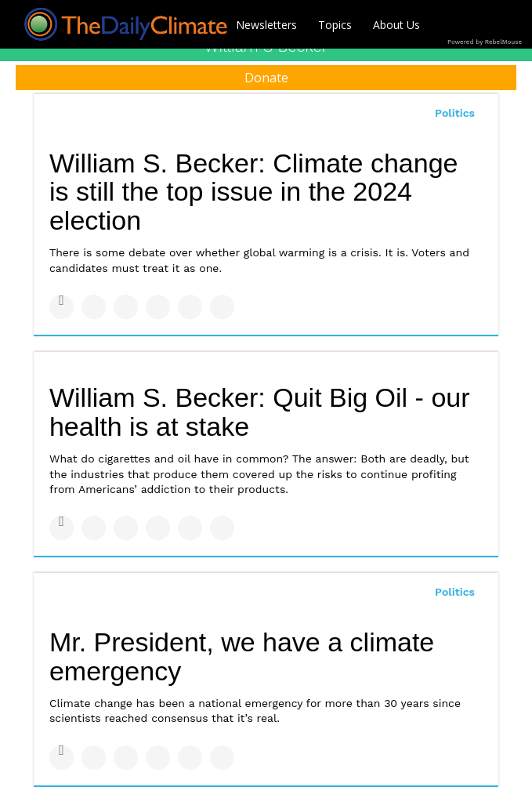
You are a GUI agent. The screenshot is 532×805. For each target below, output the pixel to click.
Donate (266, 78)
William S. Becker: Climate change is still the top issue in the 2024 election (254, 192)
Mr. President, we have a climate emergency (242, 656)
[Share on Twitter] (94, 307)
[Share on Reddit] (222, 307)
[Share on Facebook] (62, 307)
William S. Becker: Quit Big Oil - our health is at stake (260, 412)
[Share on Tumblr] (158, 307)
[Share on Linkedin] (126, 307)
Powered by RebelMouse (485, 42)
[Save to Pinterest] (190, 307)
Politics (455, 113)
